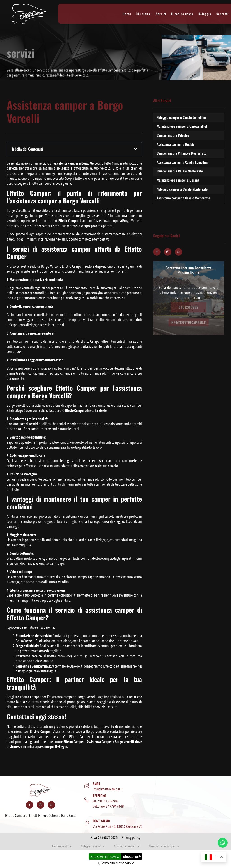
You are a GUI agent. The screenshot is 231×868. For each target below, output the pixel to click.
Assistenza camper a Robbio (176, 144)
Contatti (222, 14)
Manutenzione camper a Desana (178, 180)
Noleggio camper (93, 846)
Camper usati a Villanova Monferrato (181, 153)
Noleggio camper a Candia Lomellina (181, 117)
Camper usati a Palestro (173, 135)
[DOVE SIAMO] (87, 823)
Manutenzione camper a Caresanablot (182, 126)
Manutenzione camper (164, 846)
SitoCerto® (132, 857)
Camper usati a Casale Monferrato (180, 171)
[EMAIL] (87, 786)
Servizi (161, 14)
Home (127, 14)
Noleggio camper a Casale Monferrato (182, 189)
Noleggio (205, 14)
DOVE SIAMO (101, 821)
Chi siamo (143, 14)
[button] (136, 149)
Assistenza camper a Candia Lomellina (182, 162)
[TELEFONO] (87, 800)
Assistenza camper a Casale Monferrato (183, 198)
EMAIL (97, 783)
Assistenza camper (127, 846)
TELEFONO (99, 795)
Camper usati (62, 846)
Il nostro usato (182, 14)
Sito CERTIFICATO (105, 857)
